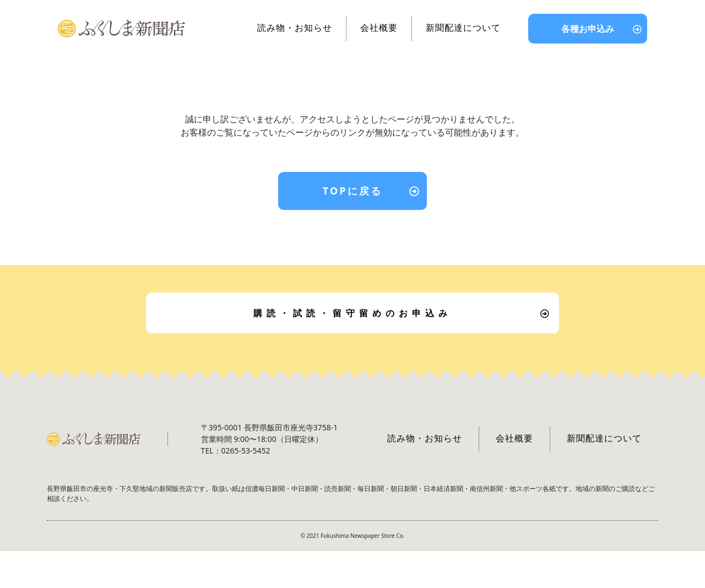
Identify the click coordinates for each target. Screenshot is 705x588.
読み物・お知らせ (295, 28)
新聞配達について (463, 28)
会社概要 (379, 28)
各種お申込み (588, 29)
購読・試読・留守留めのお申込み (352, 313)
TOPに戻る (353, 191)
